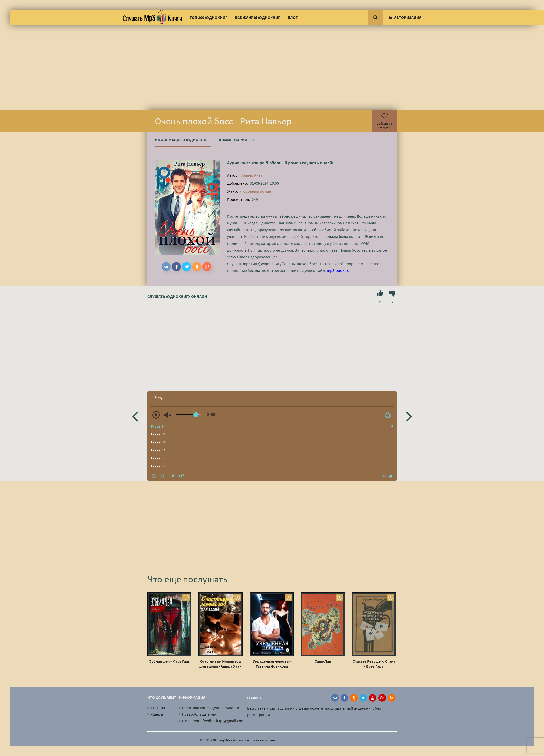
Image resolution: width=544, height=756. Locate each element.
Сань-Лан (323, 661)
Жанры (157, 714)
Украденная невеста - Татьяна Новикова (272, 664)
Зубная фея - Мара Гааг (169, 661)
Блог (293, 17)
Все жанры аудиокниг (258, 17)
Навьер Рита (251, 175)
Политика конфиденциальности (211, 708)
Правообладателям (199, 714)
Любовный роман (283, 163)
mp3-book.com (340, 270)
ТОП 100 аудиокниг (209, 17)
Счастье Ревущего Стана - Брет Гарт (374, 664)
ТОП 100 (158, 708)
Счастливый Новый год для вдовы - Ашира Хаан (221, 664)
